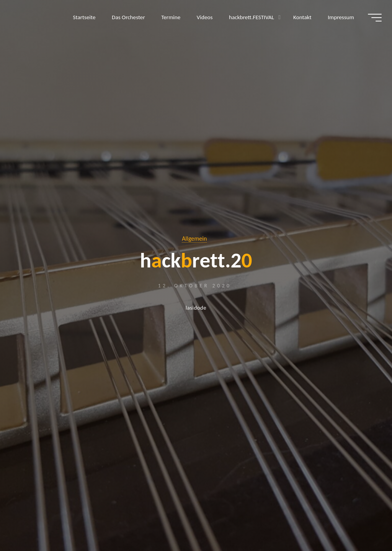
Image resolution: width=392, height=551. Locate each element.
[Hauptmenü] (374, 18)
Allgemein (194, 239)
